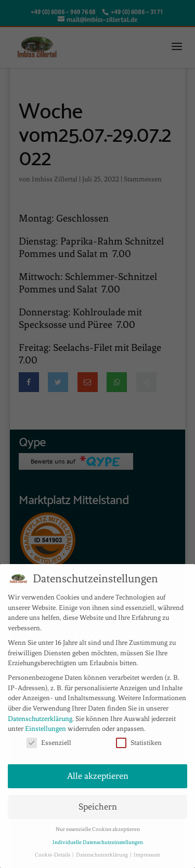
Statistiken (139, 743)
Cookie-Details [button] (53, 855)
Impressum (147, 855)
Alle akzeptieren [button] (98, 776)
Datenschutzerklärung (40, 719)
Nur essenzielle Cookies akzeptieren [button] (98, 829)
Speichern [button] (98, 807)
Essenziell (49, 743)
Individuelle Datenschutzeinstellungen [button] (98, 842)
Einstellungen (45, 729)
